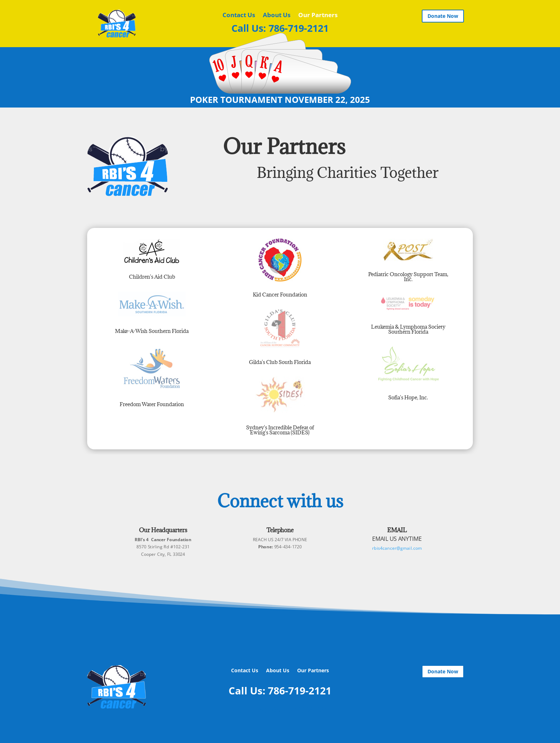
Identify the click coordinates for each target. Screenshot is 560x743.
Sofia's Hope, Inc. (408, 397)
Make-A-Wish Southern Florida (152, 331)
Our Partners (318, 16)
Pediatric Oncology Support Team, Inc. (408, 277)
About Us (277, 16)
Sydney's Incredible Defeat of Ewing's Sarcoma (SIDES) (280, 430)
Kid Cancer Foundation (280, 295)
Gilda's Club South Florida (280, 362)
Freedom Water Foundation (152, 404)
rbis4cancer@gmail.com (397, 548)
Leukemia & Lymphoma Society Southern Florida (408, 329)
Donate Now (443, 16)
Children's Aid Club (152, 277)
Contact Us (239, 16)
